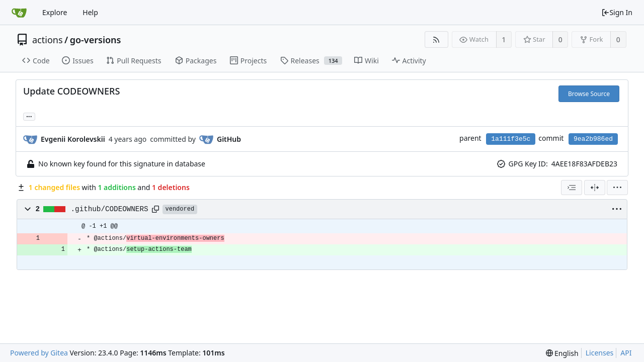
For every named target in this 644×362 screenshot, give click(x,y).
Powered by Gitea (39, 353)
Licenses (600, 353)
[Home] (19, 13)
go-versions (96, 40)
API (626, 353)
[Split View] (595, 188)
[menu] (617, 188)
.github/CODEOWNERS (110, 209)
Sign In (617, 12)
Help (90, 12)
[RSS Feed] (436, 39)
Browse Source (589, 94)
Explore (55, 12)
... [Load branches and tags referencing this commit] (29, 116)
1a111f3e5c (511, 139)
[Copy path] (155, 209)
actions (48, 40)
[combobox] (572, 188)
